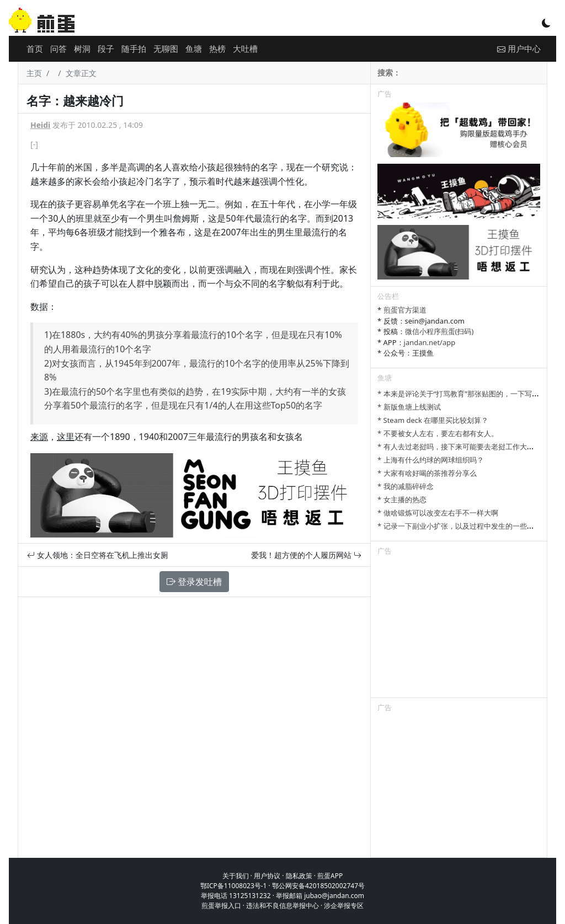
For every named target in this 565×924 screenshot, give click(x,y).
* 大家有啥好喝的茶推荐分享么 (427, 473)
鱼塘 (194, 49)
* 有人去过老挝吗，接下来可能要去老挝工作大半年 (459, 447)
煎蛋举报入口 (221, 906)
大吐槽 (245, 49)
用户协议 (267, 876)
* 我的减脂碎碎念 (406, 486)
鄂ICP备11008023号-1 (234, 886)
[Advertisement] (459, 628)
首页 (35, 49)
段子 (106, 49)
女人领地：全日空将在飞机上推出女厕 (98, 555)
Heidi (40, 125)
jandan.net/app (430, 342)
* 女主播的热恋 (402, 499)
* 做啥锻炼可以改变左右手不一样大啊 (438, 513)
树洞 (82, 49)
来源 (39, 437)
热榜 (217, 49)
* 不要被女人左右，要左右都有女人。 (438, 433)
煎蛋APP (330, 876)
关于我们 (236, 876)
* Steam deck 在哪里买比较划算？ (433, 420)
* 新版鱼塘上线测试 (409, 407)
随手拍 (134, 49)
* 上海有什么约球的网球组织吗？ (431, 460)
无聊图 (166, 49)
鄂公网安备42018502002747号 (318, 886)
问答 (58, 49)
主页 (34, 73)
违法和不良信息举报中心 (282, 906)
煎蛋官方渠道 (405, 310)
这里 (66, 437)
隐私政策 (299, 876)
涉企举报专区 (344, 906)
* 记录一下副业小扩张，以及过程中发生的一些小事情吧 (467, 526)
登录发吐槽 (194, 582)
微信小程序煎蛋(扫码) (439, 331)
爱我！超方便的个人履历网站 (306, 555)
